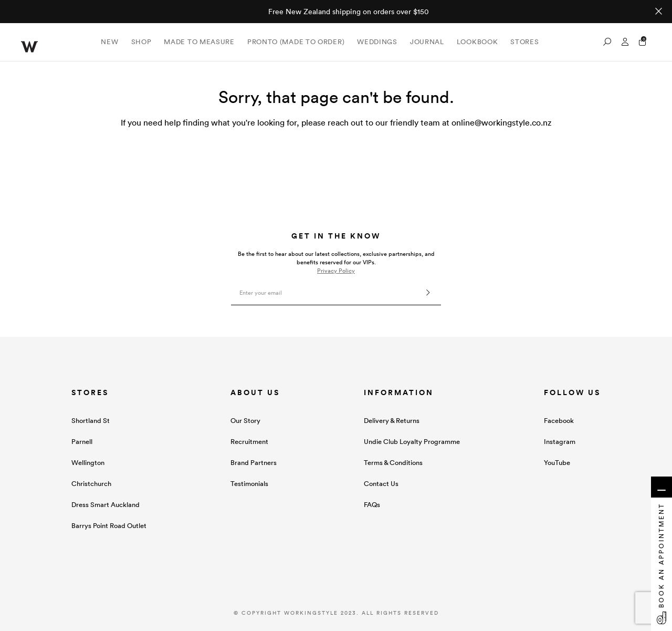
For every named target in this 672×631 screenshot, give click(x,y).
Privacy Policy (336, 271)
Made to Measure (199, 42)
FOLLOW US (572, 392)
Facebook (559, 421)
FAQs (372, 505)
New (109, 42)
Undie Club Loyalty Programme (412, 442)
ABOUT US (255, 392)
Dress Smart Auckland (106, 505)
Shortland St (91, 421)
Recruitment (249, 442)
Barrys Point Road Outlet (109, 526)
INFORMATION (399, 392)
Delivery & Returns (392, 421)
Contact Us (381, 484)
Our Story (245, 421)
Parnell (82, 442)
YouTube (557, 463)
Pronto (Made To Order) (296, 42)
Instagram (560, 442)
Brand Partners (254, 463)
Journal (427, 42)
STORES (90, 392)
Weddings (377, 42)
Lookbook (477, 42)
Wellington (88, 463)
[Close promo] (659, 12)
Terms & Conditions (393, 463)
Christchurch (91, 484)
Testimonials (249, 484)
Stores (524, 42)
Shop (141, 42)
